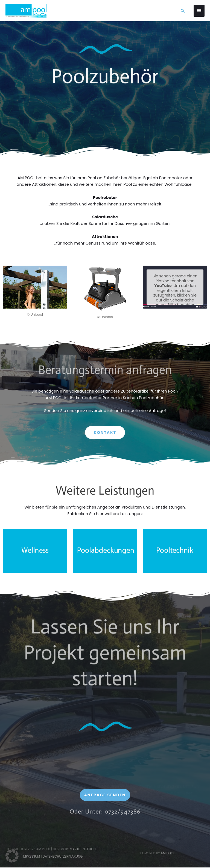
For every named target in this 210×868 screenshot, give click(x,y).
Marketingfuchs (84, 849)
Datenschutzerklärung (63, 857)
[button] (183, 11)
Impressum (31, 857)
